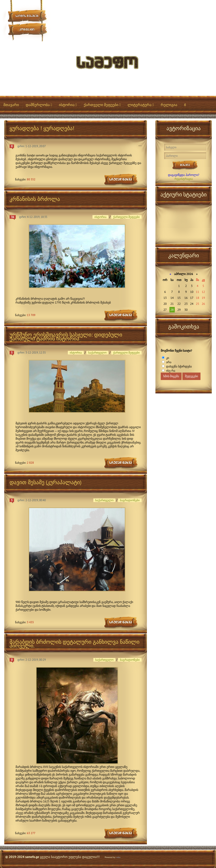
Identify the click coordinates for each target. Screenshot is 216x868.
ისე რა (170, 371)
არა (168, 362)
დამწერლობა (39, 105)
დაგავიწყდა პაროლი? (184, 175)
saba (118, 857)
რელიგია (169, 105)
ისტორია (68, 105)
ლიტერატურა (141, 105)
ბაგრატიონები (130, 500)
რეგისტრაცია (184, 179)
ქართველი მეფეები (102, 105)
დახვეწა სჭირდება (178, 366)
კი (167, 358)
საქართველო (97, 353)
